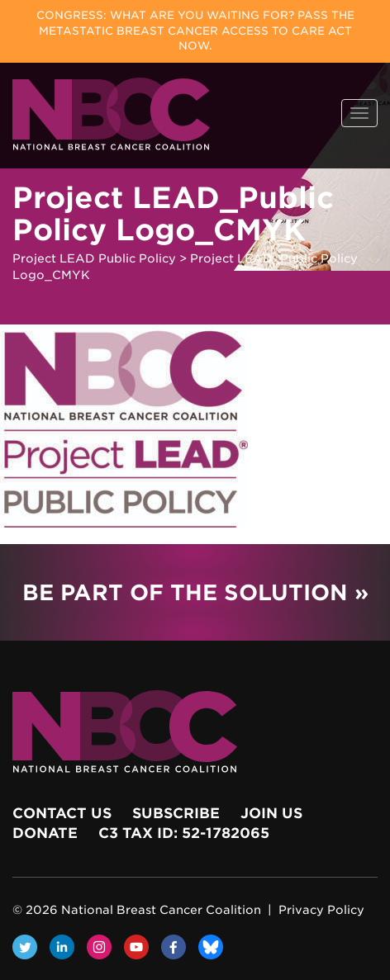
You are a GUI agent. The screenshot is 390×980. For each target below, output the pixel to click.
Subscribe (176, 813)
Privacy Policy (321, 910)
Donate (45, 833)
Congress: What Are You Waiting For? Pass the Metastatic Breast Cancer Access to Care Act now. (195, 31)
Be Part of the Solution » (195, 592)
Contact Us (62, 813)
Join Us (271, 813)
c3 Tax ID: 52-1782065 (184, 833)
